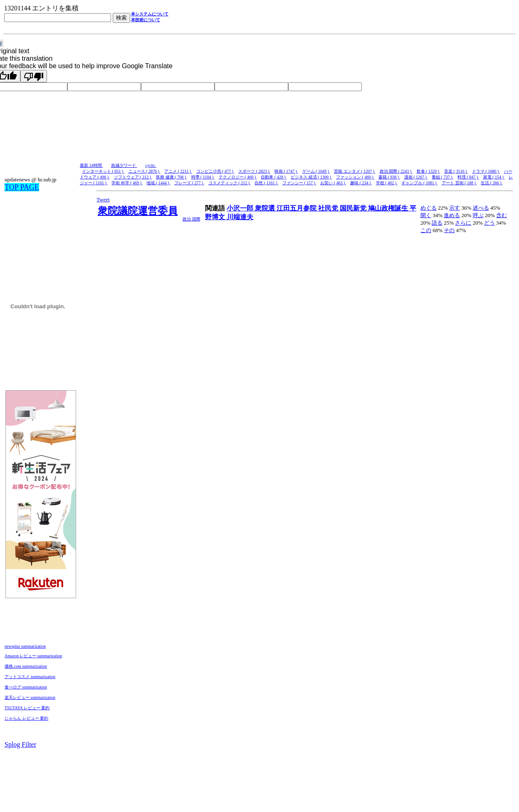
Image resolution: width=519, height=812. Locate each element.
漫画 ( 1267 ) (416, 177)
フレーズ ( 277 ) (189, 183)
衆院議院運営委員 (138, 211)
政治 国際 (192, 219)
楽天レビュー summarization (30, 697)
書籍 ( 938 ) (389, 177)
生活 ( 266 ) (492, 183)
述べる (481, 208)
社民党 (329, 208)
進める (452, 215)
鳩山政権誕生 (389, 208)
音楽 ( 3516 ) (456, 171)
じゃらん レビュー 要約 (26, 718)
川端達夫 (240, 217)
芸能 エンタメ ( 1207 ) (355, 171)
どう (489, 223)
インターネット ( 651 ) (103, 171)
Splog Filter (20, 744)
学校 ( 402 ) (387, 183)
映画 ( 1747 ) (286, 171)
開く (426, 215)
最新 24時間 (91, 165)
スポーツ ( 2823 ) (254, 171)
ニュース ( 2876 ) (145, 171)
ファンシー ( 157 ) (299, 183)
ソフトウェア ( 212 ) (133, 177)
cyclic (151, 165)
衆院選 (266, 208)
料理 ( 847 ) (468, 177)
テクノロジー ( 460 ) (238, 177)
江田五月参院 (297, 208)
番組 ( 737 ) (442, 177)
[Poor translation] (34, 76)
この (426, 230)
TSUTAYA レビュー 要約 (27, 708)
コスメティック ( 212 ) (230, 183)
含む (502, 215)
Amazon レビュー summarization (33, 656)
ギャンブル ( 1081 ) (419, 183)
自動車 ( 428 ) (274, 177)
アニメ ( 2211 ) (178, 171)
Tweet (103, 199)
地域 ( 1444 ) (158, 183)
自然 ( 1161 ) (266, 183)
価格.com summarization (26, 666)
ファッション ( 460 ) (355, 177)
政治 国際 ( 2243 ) (396, 171)
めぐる (429, 208)
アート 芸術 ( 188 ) (459, 183)
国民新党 (354, 208)
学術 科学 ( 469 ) (127, 183)
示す (455, 208)
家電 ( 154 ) (494, 177)
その (449, 230)
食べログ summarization (26, 687)
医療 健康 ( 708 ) (171, 177)
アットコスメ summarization (30, 677)
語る (437, 223)
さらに (463, 223)
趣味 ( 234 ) (361, 183)
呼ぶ (478, 215)
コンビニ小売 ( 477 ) (215, 171)
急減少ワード (124, 165)
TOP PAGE (22, 187)
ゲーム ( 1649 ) (316, 171)
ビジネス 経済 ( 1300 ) (311, 177)
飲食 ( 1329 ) (429, 171)
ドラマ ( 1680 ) (486, 171)
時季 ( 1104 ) (203, 177)
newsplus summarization (25, 646)
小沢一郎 (241, 208)
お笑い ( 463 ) (333, 183)
